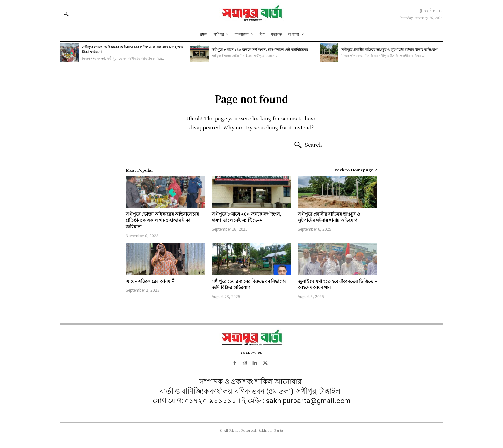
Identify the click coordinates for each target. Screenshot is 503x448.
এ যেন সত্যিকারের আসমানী (151, 281)
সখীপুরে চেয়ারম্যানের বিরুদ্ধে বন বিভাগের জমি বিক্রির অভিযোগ (249, 284)
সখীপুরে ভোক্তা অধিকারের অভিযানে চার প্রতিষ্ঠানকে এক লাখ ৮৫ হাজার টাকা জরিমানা (133, 49)
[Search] (308, 145)
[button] (66, 14)
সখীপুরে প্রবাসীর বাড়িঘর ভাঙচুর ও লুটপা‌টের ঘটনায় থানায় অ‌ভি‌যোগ (389, 49)
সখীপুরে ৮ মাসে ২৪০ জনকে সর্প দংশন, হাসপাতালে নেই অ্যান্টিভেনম (260, 49)
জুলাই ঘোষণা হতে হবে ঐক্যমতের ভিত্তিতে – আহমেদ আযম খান (337, 284)
